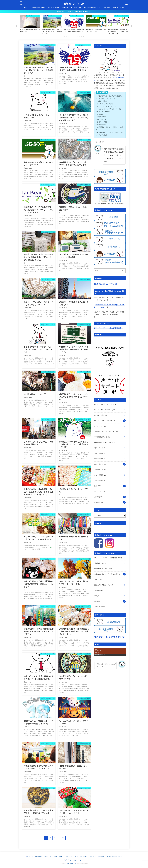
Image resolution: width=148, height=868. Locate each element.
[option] (74, 25)
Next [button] (131, 26)
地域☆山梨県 (100, 453)
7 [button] (77, 36)
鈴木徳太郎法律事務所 (106, 284)
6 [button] (75, 36)
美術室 (98, 497)
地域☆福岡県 (100, 475)
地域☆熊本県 (100, 470)
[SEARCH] (127, 3)
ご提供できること (67, 8)
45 (63, 838)
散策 (98, 486)
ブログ (122, 8)
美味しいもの (101, 491)
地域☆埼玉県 (100, 448)
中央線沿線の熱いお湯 (103, 437)
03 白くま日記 (101, 415)
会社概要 (115, 8)
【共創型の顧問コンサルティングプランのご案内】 (45, 8)
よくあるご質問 (99, 607)
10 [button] (83, 36)
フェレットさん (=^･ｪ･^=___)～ (106, 431)
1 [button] (65, 36)
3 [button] (69, 36)
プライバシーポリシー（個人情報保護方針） (108, 328)
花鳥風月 (99, 502)
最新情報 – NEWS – (101, 563)
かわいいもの (100, 426)
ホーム (26, 8)
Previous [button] (17, 26)
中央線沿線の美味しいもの (105, 442)
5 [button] (73, 36)
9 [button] (81, 36)
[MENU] (21, 3)
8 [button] (79, 36)
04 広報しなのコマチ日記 (105, 421)
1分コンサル (78, 8)
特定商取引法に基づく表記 (103, 569)
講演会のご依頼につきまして (92, 8)
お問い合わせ (106, 8)
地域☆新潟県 (100, 459)
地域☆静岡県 (100, 480)
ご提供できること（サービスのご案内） (107, 574)
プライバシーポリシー (71, 860)
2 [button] (67, 36)
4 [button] (71, 36)
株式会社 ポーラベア (74, 4)
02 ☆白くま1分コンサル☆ (105, 410)
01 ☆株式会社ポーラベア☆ (105, 404)
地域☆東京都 (101, 464)
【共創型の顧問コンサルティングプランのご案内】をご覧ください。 (74, 11)
